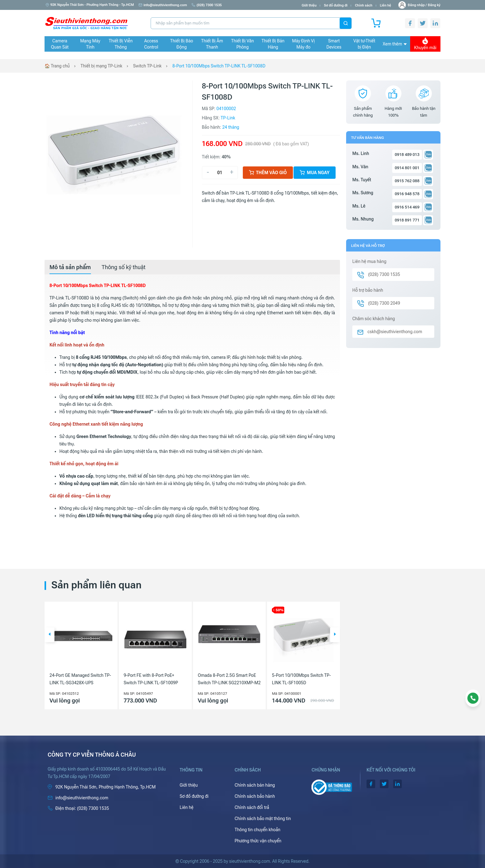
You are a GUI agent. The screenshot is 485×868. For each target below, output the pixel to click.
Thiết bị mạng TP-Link (101, 66)
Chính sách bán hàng (255, 785)
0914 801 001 (407, 168)
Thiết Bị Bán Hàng (273, 44)
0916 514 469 (407, 207)
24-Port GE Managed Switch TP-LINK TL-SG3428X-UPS (80, 679)
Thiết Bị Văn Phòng (242, 44)
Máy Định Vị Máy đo (303, 44)
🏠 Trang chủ (57, 66)
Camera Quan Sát (60, 44)
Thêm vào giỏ (268, 173)
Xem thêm (395, 44)
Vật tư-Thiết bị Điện (365, 44)
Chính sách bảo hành (255, 796)
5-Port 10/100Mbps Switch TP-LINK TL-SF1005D (301, 679)
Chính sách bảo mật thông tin (263, 819)
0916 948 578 (407, 194)
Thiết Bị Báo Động (182, 44)
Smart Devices (334, 44)
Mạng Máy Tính (90, 44)
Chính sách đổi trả (252, 807)
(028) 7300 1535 (207, 5)
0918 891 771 (407, 220)
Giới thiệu (309, 5)
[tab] (70, 267)
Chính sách (363, 5)
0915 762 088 (407, 181)
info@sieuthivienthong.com (163, 5)
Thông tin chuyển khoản (257, 830)
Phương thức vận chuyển (258, 841)
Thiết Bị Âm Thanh (212, 44)
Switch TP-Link (147, 66)
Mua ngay (315, 173)
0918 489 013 (407, 155)
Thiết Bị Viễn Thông (121, 44)
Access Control (151, 44)
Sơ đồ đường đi (336, 5)
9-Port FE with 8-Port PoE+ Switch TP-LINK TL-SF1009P (151, 679)
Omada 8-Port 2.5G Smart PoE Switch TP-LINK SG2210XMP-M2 (229, 679)
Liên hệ (386, 5)
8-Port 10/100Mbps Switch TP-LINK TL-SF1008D (219, 66)
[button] (49, 635)
